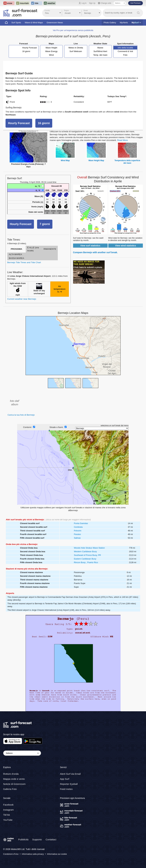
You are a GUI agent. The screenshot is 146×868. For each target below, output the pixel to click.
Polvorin (78, 531)
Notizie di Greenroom (14, 784)
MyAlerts (124, 23)
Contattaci (51, 839)
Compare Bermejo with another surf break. (95, 252)
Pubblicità (23, 839)
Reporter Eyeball (69, 784)
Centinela (78, 527)
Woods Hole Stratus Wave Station (89, 548)
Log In (84, 3)
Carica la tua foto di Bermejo (21, 415)
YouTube (8, 820)
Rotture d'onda (11, 774)
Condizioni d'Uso (11, 854)
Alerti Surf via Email (70, 774)
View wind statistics (125, 246)
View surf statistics (90, 246)
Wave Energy (51, 51)
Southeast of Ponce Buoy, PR (87, 555)
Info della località (125, 48)
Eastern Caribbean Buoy (85, 559)
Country (47, 11)
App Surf (65, 779)
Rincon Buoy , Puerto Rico (86, 562)
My (136, 23)
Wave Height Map (96, 161)
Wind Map (65, 161)
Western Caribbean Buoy (85, 551)
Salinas (77, 538)
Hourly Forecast (30, 48)
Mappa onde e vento (14, 779)
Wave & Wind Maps (34, 23)
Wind (51, 55)
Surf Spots (16, 23)
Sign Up (92, 3)
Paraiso (77, 534)
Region (66, 11)
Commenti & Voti (125, 51)
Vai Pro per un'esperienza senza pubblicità (73, 30)
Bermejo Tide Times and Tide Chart (24, 262)
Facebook (8, 805)
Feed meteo (66, 789)
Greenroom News (55, 23)
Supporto (37, 839)
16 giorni (26, 51)
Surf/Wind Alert (100, 51)
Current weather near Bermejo (22, 299)
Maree (100, 48)
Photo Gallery (110, 23)
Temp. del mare (100, 55)
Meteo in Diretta (76, 48)
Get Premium (136, 3)
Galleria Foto (10, 789)
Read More (122, 140)
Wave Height (51, 48)
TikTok (7, 815)
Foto (125, 55)
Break (86, 11)
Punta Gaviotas (81, 523)
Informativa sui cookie (57, 854)
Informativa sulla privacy (33, 854)
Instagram (8, 810)
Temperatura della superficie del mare (127, 162)
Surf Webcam (76, 51)
